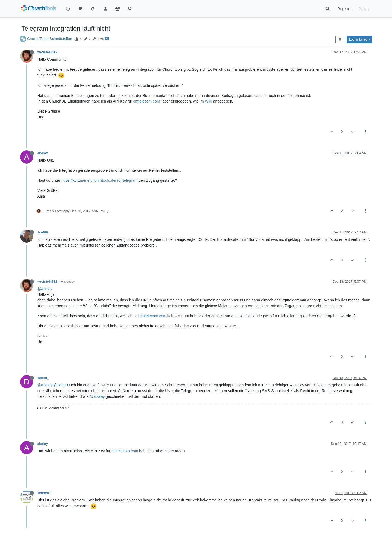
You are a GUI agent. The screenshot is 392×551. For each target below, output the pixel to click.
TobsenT (44, 493)
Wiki (208, 101)
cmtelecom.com (147, 101)
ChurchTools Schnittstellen (50, 39)
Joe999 (43, 232)
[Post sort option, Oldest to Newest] (340, 39)
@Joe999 (62, 385)
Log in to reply (359, 39)
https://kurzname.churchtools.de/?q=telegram (99, 180)
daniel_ (43, 378)
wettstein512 (47, 52)
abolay (43, 153)
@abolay (68, 282)
